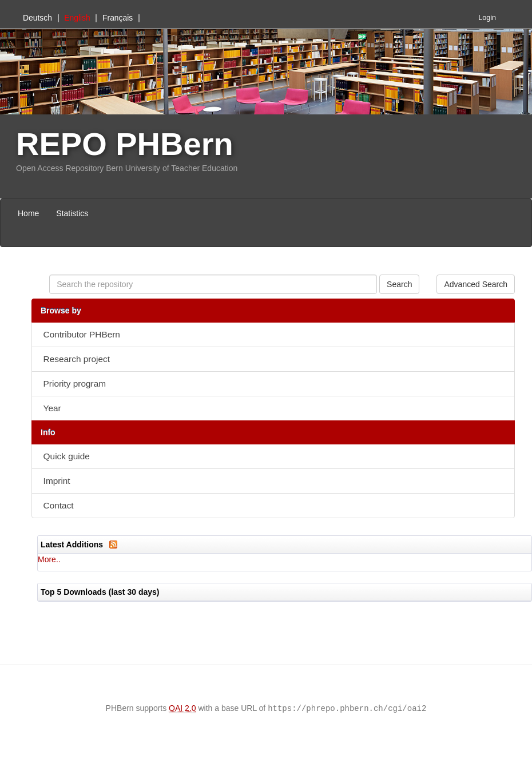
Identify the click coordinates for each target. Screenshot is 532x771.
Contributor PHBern (82, 334)
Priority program (75, 383)
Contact (59, 505)
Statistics (72, 213)
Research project (77, 359)
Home (28, 213)
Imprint (57, 481)
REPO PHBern (125, 144)
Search (399, 284)
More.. (49, 559)
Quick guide (67, 456)
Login (487, 18)
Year (52, 408)
